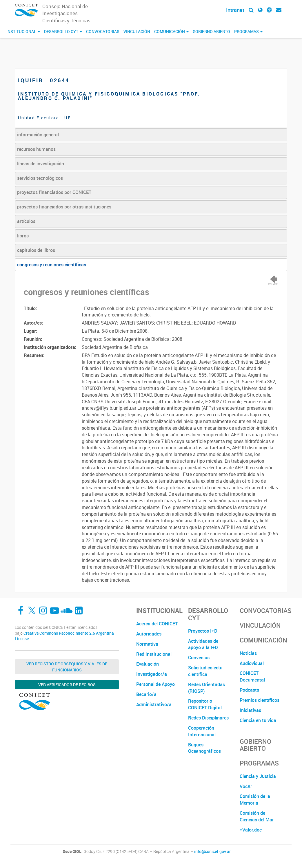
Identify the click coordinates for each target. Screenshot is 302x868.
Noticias (248, 653)
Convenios (199, 658)
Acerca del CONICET (157, 624)
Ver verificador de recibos (67, 685)
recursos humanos (36, 149)
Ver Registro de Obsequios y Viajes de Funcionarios (67, 667)
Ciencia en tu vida (258, 720)
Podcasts (249, 690)
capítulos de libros (36, 250)
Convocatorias (103, 31)
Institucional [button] (23, 31)
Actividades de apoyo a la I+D (203, 644)
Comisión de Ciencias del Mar (257, 816)
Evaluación (148, 664)
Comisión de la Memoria (255, 800)
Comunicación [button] (171, 31)
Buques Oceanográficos (204, 748)
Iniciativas (250, 710)
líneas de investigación (41, 164)
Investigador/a (152, 674)
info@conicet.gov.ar (212, 851)
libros (23, 236)
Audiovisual (252, 663)
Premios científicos (260, 700)
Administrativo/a (154, 704)
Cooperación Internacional (202, 731)
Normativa (147, 644)
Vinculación (137, 31)
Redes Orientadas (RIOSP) (207, 688)
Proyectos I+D (203, 631)
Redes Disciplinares (208, 718)
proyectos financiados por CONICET (54, 192)
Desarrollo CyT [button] (63, 31)
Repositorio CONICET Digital (205, 704)
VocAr (246, 786)
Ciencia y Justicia (258, 776)
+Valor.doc (251, 830)
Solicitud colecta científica (205, 671)
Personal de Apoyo (155, 684)
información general (38, 135)
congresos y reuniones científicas (52, 265)
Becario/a (146, 694)
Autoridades (149, 634)
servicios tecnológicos (40, 178)
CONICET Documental (252, 676)
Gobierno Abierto (211, 31)
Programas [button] (248, 31)
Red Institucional (154, 654)
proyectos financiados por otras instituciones (64, 207)
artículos (26, 221)
